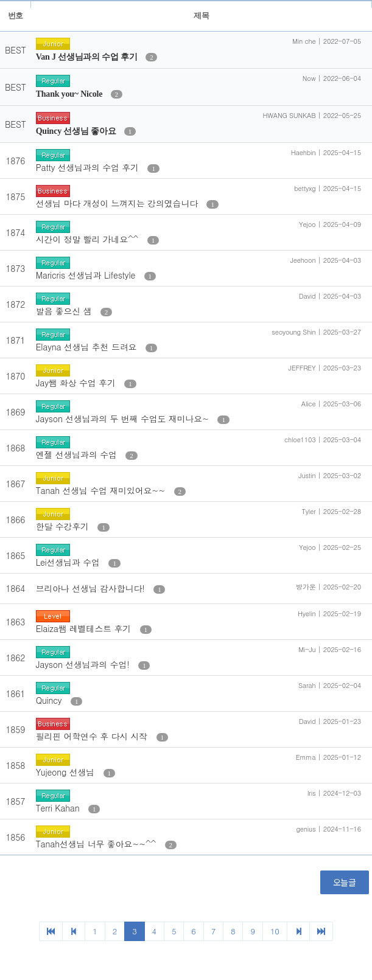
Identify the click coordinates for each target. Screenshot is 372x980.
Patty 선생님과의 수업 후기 (89, 167)
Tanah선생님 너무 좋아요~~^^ (97, 844)
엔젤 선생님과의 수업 (78, 454)
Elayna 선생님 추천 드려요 (88, 347)
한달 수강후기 (64, 526)
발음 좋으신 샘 (65, 311)
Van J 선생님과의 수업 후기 (88, 57)
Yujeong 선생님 (67, 772)
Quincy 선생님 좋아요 (77, 131)
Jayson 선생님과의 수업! (84, 664)
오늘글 (345, 882)
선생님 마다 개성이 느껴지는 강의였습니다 (118, 203)
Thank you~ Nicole (70, 94)
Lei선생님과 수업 (69, 562)
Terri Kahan (59, 808)
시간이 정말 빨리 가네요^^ (89, 239)
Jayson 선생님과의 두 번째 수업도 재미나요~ (124, 419)
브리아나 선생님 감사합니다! (92, 588)
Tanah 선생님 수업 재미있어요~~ (102, 490)
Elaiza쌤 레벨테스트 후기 (85, 628)
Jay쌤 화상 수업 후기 (77, 383)
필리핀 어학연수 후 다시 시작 (93, 736)
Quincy (50, 700)
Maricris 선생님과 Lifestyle (87, 275)
